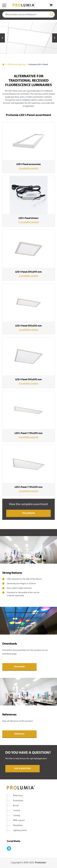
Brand (16, 806)
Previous (2, 38)
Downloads (19, 667)
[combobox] (28, 14)
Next (55, 38)
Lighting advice (20, 830)
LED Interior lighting (16, 65)
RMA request (19, 820)
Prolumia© (41, 863)
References (19, 734)
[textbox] (28, 14)
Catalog (17, 816)
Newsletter (18, 825)
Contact (17, 811)
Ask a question (22, 769)
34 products (28, 513)
